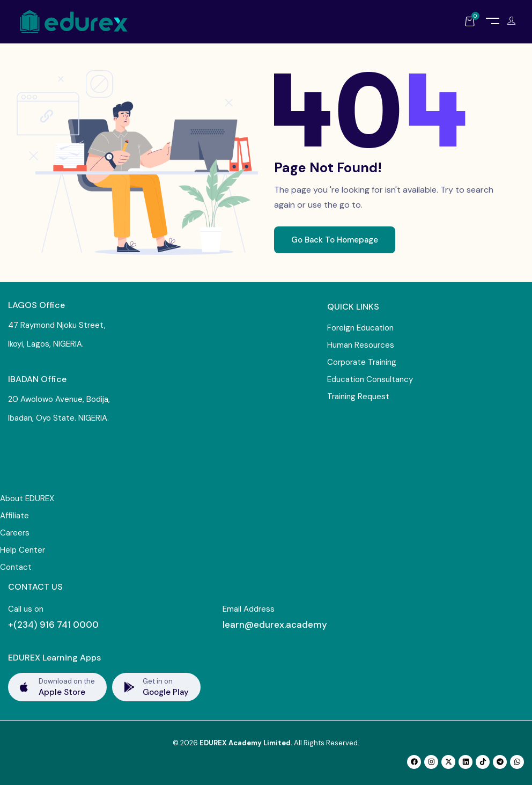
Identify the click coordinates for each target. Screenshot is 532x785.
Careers (15, 533)
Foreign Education (360, 328)
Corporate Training (362, 362)
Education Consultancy (370, 379)
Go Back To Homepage (335, 240)
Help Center (23, 550)
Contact (16, 567)
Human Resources (361, 345)
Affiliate (14, 516)
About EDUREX (27, 498)
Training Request (358, 397)
